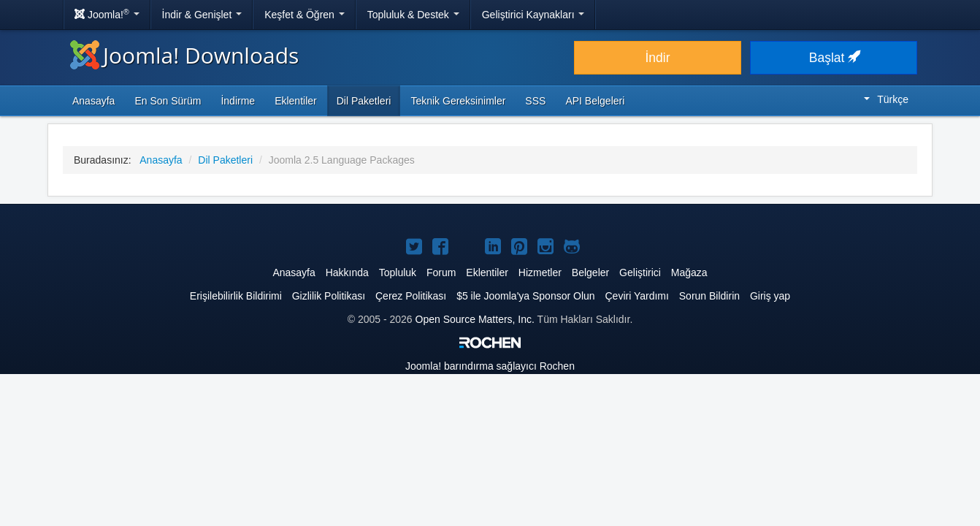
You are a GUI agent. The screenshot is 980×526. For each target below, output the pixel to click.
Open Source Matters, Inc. (475, 319)
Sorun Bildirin (709, 296)
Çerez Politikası (411, 296)
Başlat (834, 58)
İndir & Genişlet (202, 15)
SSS (535, 101)
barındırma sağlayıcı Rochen (490, 366)
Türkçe (886, 99)
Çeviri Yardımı (636, 296)
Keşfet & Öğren (305, 15)
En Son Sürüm (168, 101)
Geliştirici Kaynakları (533, 15)
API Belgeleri (595, 101)
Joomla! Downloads (184, 55)
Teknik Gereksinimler (458, 101)
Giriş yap (770, 296)
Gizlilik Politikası (329, 296)
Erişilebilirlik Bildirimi (236, 296)
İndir (657, 58)
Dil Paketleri (364, 101)
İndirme (238, 101)
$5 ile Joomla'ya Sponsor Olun (525, 296)
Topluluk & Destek (413, 15)
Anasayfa (93, 101)
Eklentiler (296, 101)
